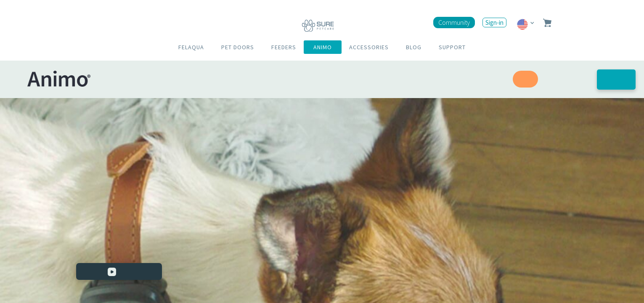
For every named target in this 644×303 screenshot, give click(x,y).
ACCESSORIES (369, 47)
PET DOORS (238, 47)
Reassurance (483, 79)
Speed (525, 79)
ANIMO (323, 47)
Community (454, 22)
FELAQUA (191, 47)
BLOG (414, 47)
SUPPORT (452, 47)
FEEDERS (284, 47)
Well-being (567, 79)
